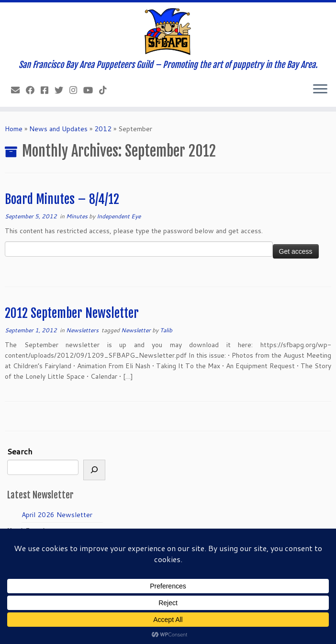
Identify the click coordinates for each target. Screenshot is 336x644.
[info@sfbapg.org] (18, 90)
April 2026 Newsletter (57, 515)
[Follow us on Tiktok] (106, 90)
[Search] (94, 470)
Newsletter (137, 330)
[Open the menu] (320, 90)
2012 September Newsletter (72, 313)
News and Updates (58, 129)
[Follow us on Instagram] (76, 90)
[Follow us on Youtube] (91, 90)
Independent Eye (119, 216)
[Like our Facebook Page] (33, 90)
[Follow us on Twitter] (62, 90)
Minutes (78, 216)
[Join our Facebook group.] (48, 90)
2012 (103, 129)
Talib (166, 330)
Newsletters (83, 330)
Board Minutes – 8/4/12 (62, 199)
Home (14, 129)
